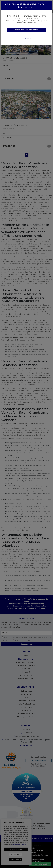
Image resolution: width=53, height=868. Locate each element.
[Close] (50, 4)
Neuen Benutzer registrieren (26, 30)
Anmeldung (26, 38)
